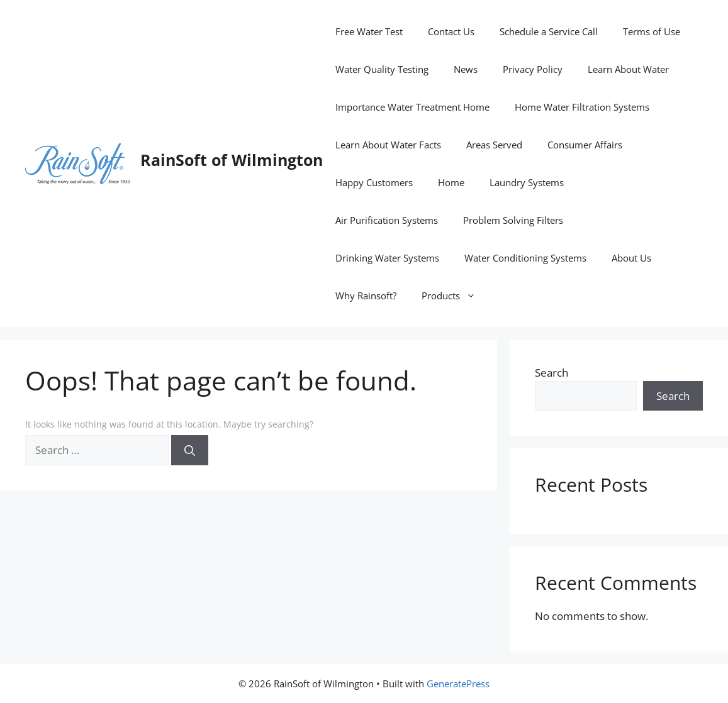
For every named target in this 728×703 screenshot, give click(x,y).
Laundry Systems (527, 182)
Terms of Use (652, 31)
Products (455, 296)
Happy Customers (374, 182)
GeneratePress (458, 684)
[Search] (190, 450)
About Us (631, 258)
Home (451, 182)
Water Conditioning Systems (525, 258)
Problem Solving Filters (513, 220)
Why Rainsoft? (366, 296)
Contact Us (451, 31)
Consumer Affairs (585, 145)
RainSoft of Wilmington (232, 160)
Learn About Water (628, 69)
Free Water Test (369, 31)
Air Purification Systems (387, 220)
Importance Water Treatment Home (412, 107)
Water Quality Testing (382, 69)
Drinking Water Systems (387, 258)
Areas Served (494, 145)
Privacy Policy (533, 69)
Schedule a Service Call (549, 31)
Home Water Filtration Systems (582, 107)
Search (552, 373)
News (466, 69)
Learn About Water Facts (388, 145)
